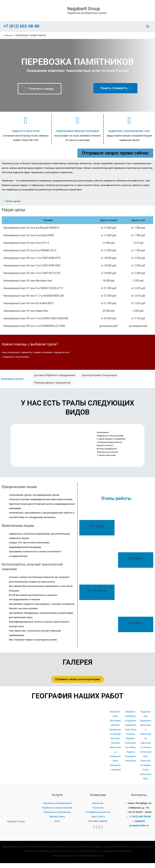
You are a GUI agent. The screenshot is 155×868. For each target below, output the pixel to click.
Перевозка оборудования (57, 808)
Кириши (116, 774)
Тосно (145, 774)
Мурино (131, 743)
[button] (40, 93)
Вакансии (98, 808)
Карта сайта (98, 821)
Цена (57, 826)
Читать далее (13, 206)
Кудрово (131, 725)
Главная (8, 40)
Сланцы (147, 752)
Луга (134, 734)
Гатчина (115, 748)
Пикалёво (130, 765)
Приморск (146, 725)
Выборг (117, 739)
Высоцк (115, 743)
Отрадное (131, 761)
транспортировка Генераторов (99, 380)
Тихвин (147, 770)
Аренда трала (57, 821)
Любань (130, 739)
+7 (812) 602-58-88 (21, 31)
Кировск (130, 716)
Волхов (115, 730)
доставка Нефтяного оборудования (55, 380)
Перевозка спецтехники (57, 817)
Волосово (115, 725)
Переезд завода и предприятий (52, 388)
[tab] (77, 206)
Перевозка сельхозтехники (57, 812)
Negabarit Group (86, 11)
